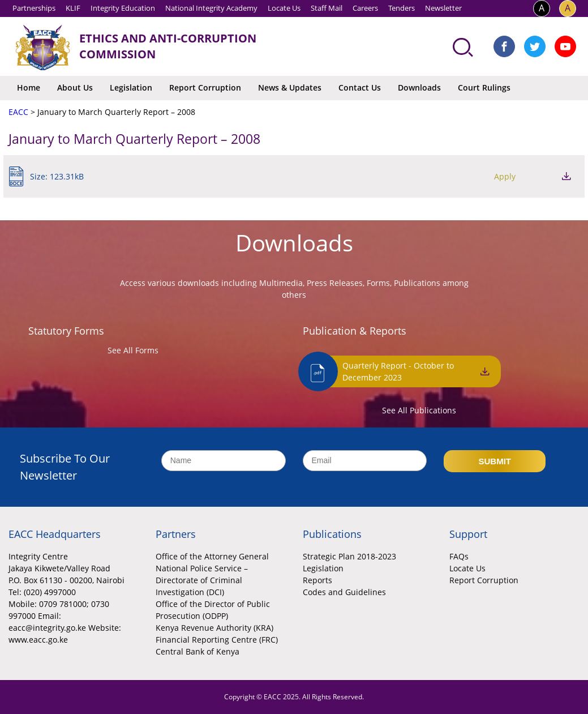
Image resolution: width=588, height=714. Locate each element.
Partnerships (34, 8)
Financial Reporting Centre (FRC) (217, 640)
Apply (505, 176)
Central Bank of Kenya (198, 651)
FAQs (459, 556)
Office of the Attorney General (212, 556)
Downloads (419, 87)
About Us (75, 87)
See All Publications (419, 410)
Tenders (402, 8)
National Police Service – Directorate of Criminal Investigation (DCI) (202, 580)
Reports (317, 580)
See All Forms (133, 350)
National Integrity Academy (211, 8)
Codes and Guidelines (344, 592)
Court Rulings (484, 87)
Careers (365, 8)
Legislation (131, 87)
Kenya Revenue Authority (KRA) (214, 628)
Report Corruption (205, 87)
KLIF (73, 8)
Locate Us (284, 8)
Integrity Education (123, 8)
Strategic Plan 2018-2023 (349, 556)
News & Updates (290, 87)
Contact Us (360, 87)
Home (29, 87)
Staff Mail (327, 8)
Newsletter (443, 8)
